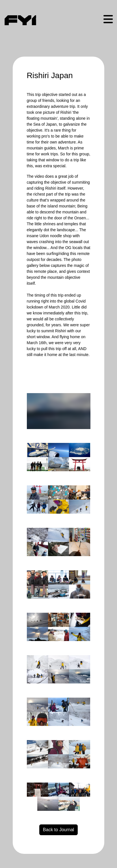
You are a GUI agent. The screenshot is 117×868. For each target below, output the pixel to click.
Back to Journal (58, 830)
